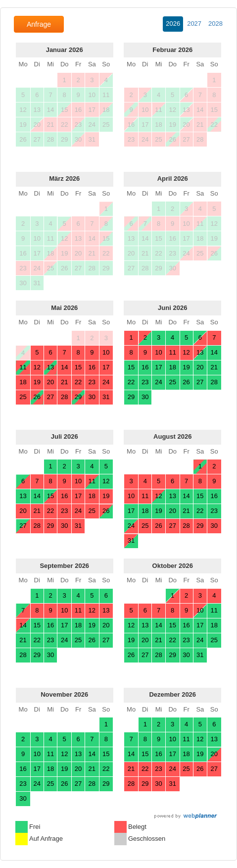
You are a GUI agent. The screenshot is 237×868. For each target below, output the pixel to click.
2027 (194, 24)
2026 (173, 24)
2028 (215, 24)
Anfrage (39, 24)
